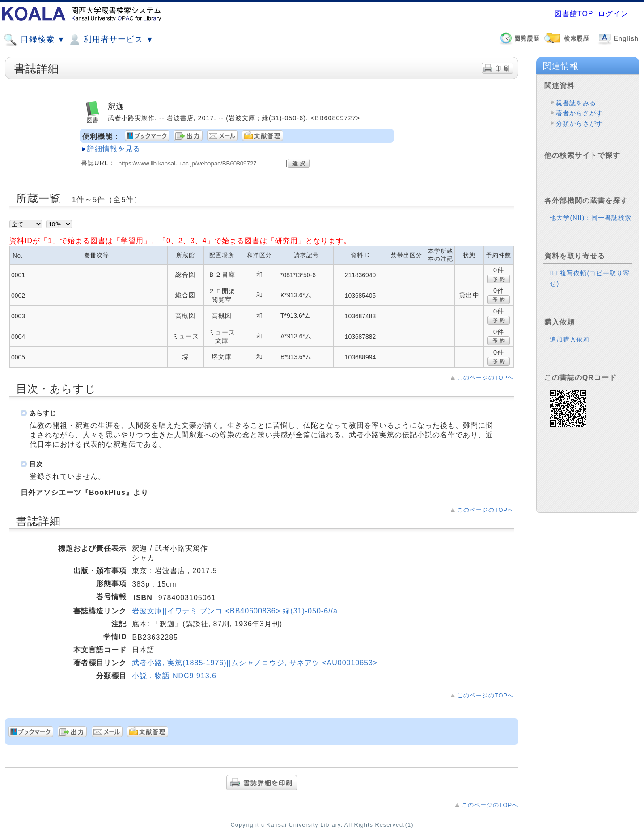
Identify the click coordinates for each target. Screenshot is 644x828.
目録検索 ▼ (34, 40)
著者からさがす (579, 113)
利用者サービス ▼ (111, 40)
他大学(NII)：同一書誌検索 (591, 218)
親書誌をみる (576, 103)
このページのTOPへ (485, 378)
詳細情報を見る (114, 149)
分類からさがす (579, 123)
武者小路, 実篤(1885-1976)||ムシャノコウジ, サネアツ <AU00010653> (255, 663)
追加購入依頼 (570, 339)
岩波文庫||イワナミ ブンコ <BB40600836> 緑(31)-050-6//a (235, 611)
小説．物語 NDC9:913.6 (174, 676)
